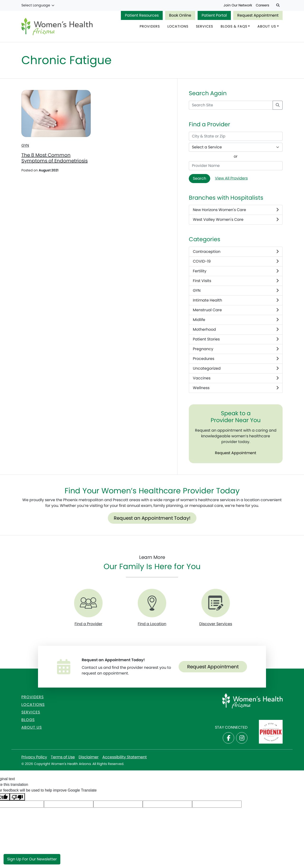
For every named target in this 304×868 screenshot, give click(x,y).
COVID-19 (236, 262)
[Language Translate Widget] (38, 5)
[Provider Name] (236, 166)
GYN (25, 146)
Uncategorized (236, 369)
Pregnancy (236, 349)
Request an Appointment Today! (152, 518)
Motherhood (236, 330)
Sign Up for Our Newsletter (32, 859)
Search (199, 179)
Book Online (180, 15)
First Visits (236, 281)
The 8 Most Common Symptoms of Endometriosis (55, 158)
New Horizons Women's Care (236, 210)
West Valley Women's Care (236, 220)
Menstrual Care (236, 310)
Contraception (236, 252)
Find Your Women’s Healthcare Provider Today (152, 491)
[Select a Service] (236, 147)
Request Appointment (258, 15)
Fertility (236, 271)
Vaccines (236, 378)
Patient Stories (236, 340)
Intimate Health (236, 301)
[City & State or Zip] (236, 137)
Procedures (236, 359)
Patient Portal (214, 15)
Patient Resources (142, 15)
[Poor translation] (17, 797)
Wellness (236, 388)
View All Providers (231, 178)
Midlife (236, 320)
